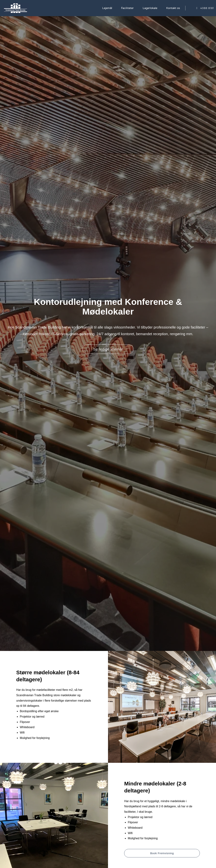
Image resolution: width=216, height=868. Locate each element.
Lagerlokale (150, 8)
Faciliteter (127, 8)
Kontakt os (173, 8)
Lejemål (107, 8)
